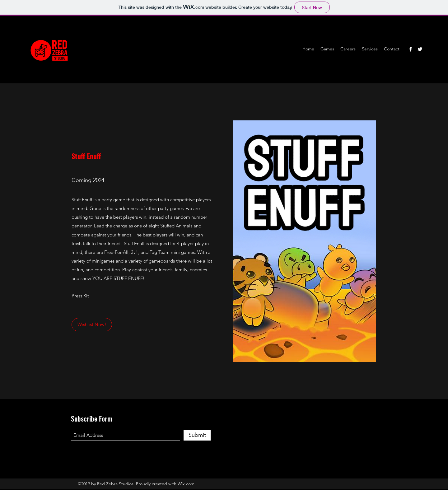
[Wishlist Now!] (92, 325)
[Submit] (197, 435)
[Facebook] (411, 49)
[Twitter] (420, 49)
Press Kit (80, 296)
